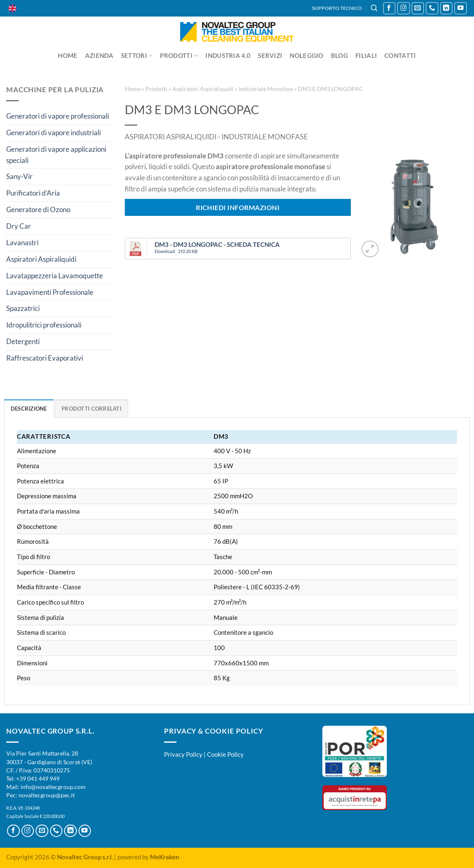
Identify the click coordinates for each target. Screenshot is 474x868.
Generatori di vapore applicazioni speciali (56, 155)
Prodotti (179, 56)
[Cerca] (374, 8)
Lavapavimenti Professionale (50, 292)
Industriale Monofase (266, 89)
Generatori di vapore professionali (58, 116)
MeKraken (165, 857)
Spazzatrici (23, 308)
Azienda (99, 55)
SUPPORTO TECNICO (337, 8)
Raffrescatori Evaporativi (45, 358)
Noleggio (306, 55)
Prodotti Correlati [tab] (92, 409)
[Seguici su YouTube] (461, 8)
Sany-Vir (19, 176)
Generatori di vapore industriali (54, 133)
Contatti (400, 55)
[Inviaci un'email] (418, 8)
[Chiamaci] (432, 8)
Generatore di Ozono (38, 209)
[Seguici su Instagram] (404, 8)
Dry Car (19, 226)
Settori (137, 56)
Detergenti (23, 341)
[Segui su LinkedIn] (447, 8)
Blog (339, 55)
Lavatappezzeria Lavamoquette (55, 276)
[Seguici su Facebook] (389, 8)
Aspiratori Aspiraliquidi (41, 259)
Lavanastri (22, 243)
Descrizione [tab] (29, 409)
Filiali (366, 55)
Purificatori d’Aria (33, 193)
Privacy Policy (183, 754)
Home (68, 55)
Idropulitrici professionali (44, 325)
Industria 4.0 (228, 55)
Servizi (270, 55)
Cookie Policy (225, 754)
